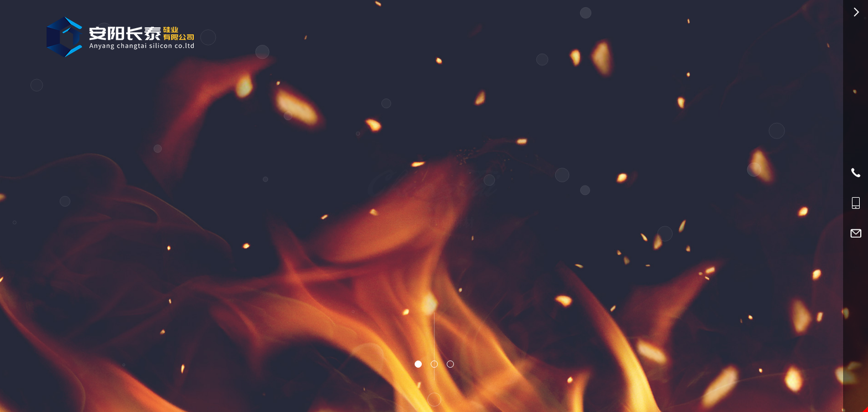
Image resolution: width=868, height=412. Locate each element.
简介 (516, 35)
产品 (449, 34)
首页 (415, 34)
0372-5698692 (655, 35)
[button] (418, 364)
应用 (482, 34)
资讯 (549, 34)
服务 (582, 34)
